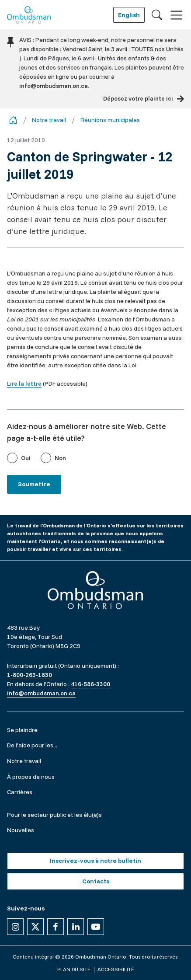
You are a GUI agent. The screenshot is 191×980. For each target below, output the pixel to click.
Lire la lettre (24, 384)
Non (60, 458)
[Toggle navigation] (176, 15)
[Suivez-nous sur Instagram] (15, 927)
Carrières (20, 792)
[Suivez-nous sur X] (35, 927)
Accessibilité (116, 969)
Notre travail (49, 120)
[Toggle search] (157, 15)
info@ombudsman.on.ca (54, 86)
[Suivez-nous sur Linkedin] (76, 927)
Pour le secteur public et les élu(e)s (54, 815)
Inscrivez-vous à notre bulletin (95, 861)
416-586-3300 (90, 684)
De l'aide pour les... (32, 745)
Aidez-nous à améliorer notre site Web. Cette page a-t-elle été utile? (87, 432)
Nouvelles (21, 830)
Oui (26, 458)
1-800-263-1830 (30, 675)
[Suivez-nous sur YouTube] (96, 927)
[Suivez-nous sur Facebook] (56, 927)
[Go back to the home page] (13, 120)
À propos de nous (31, 777)
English (129, 15)
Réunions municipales (110, 120)
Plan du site (74, 969)
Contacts (96, 881)
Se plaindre (22, 730)
